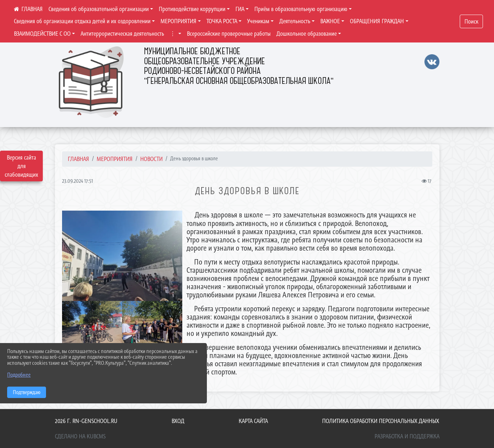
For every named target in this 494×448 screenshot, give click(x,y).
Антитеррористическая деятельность (122, 34)
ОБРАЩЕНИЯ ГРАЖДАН (377, 21)
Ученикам (258, 21)
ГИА (240, 9)
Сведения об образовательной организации (99, 9)
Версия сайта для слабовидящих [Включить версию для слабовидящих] (21, 166)
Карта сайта (253, 421)
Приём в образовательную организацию (301, 9)
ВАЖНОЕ (330, 21)
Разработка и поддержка (407, 436)
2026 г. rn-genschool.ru (86, 421)
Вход (178, 421)
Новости (151, 159)
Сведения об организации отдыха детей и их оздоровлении (82, 21)
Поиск (471, 21)
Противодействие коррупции (192, 9)
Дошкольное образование (307, 34)
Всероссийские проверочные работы (229, 34)
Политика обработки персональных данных (381, 421)
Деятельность (295, 21)
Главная (78, 159)
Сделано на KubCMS (80, 436)
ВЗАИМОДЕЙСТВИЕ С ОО (42, 34)
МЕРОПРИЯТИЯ (179, 21)
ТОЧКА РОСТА (222, 21)
